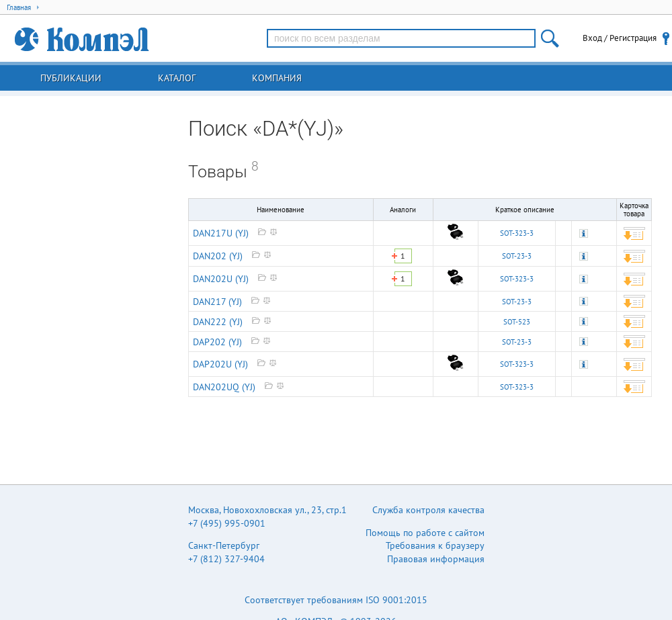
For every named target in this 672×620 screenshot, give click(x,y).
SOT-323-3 (517, 233)
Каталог (177, 78)
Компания (277, 78)
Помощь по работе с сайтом (425, 533)
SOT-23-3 (517, 256)
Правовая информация (436, 559)
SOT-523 (517, 322)
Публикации (71, 78)
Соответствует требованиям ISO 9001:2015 (336, 600)
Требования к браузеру (435, 545)
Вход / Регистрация (620, 38)
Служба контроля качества (428, 510)
